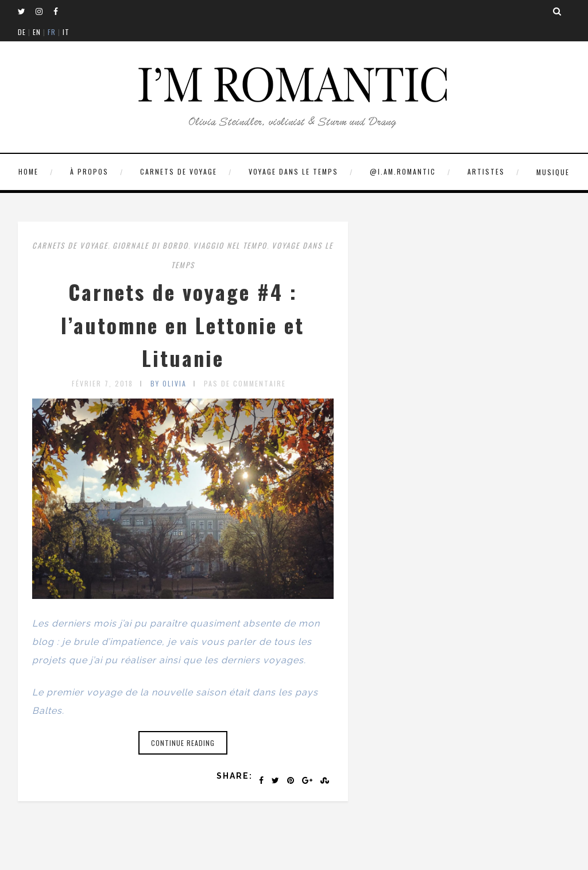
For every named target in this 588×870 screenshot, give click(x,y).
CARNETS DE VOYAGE (179, 171)
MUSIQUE (553, 172)
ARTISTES (486, 171)
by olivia (169, 383)
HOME (28, 171)
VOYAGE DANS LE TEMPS (293, 171)
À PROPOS (89, 171)
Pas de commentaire (245, 383)
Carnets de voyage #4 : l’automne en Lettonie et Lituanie (183, 324)
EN (37, 32)
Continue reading (183, 743)
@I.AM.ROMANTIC (403, 171)
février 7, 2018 (102, 383)
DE (22, 32)
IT (66, 32)
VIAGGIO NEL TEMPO (230, 245)
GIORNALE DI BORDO (150, 245)
